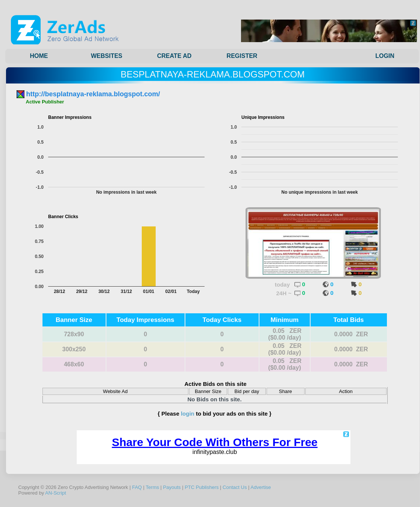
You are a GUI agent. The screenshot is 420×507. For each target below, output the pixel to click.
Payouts (172, 487)
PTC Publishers (202, 487)
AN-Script (56, 493)
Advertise (261, 487)
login (188, 414)
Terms (152, 487)
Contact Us (235, 487)
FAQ (137, 487)
